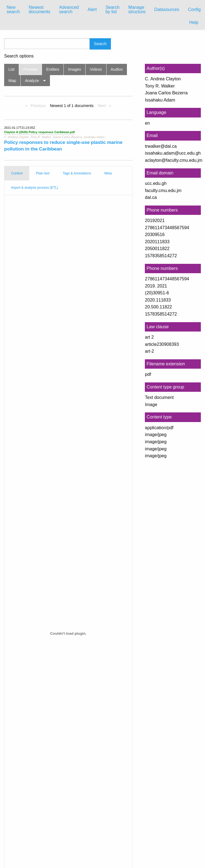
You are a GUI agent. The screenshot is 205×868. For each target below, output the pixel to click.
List (11, 69)
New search (13, 9)
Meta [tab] (108, 173)
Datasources (167, 9)
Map (12, 81)
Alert (92, 9)
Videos (96, 69)
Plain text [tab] (43, 173)
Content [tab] (17, 173)
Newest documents (39, 9)
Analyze (32, 81)
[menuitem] (13, 10)
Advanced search (69, 9)
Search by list (112, 9)
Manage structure (137, 9)
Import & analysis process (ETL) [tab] (35, 188)
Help (194, 22)
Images (75, 69)
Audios (117, 69)
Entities (53, 69)
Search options (19, 56)
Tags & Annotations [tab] (77, 173)
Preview (30, 69)
